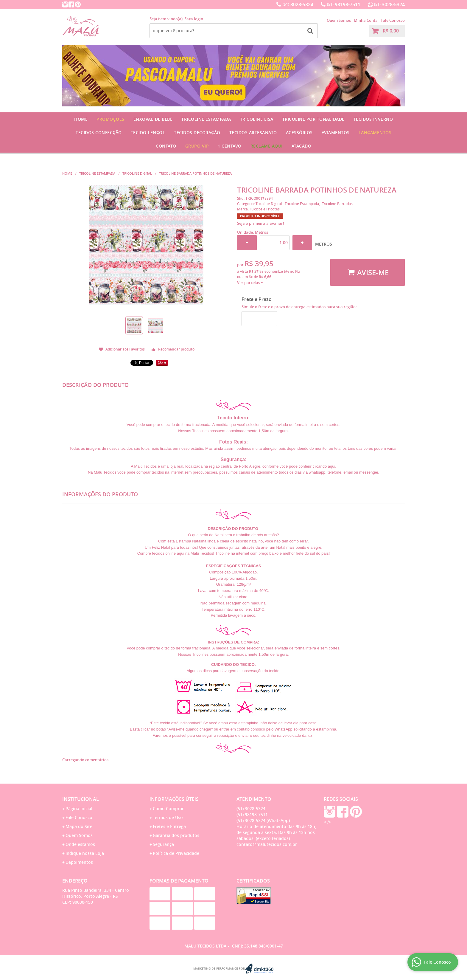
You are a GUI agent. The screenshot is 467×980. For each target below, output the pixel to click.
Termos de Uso (168, 817)
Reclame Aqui (267, 146)
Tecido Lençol (148, 132)
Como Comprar (168, 808)
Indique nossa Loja (85, 853)
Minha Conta (366, 20)
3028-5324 (298, 4)
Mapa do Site (79, 826)
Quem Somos (339, 20)
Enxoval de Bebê (153, 119)
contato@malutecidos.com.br (267, 844)
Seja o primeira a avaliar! (261, 223)
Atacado (302, 146)
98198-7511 (344, 4)
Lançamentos (375, 132)
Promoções (110, 119)
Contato (166, 146)
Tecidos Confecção (99, 132)
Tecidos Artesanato (253, 132)
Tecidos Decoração (197, 132)
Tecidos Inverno (373, 119)
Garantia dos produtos (176, 835)
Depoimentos (79, 862)
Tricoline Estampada (206, 119)
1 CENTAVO (230, 146)
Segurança (163, 844)
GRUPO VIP (197, 146)
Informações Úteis (174, 799)
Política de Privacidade (176, 853)
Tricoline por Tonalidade (313, 119)
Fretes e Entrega (169, 826)
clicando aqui (324, 466)
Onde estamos (80, 844)
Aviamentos (336, 132)
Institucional (81, 799)
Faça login (194, 19)
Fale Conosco (393, 20)
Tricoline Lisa (257, 119)
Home (81, 119)
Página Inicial (79, 808)
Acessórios (299, 132)
